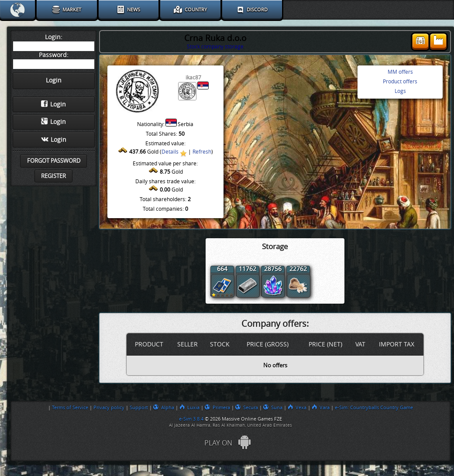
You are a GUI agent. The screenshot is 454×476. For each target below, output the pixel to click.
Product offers (400, 82)
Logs (400, 91)
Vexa (297, 408)
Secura (247, 408)
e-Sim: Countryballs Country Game (374, 408)
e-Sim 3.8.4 (191, 419)
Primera (217, 408)
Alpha (164, 408)
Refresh (202, 152)
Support (139, 408)
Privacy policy (109, 408)
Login (53, 104)
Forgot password (54, 161)
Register (53, 176)
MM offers (400, 72)
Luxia (189, 408)
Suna (273, 408)
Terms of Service (70, 408)
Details (170, 152)
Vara (321, 408)
